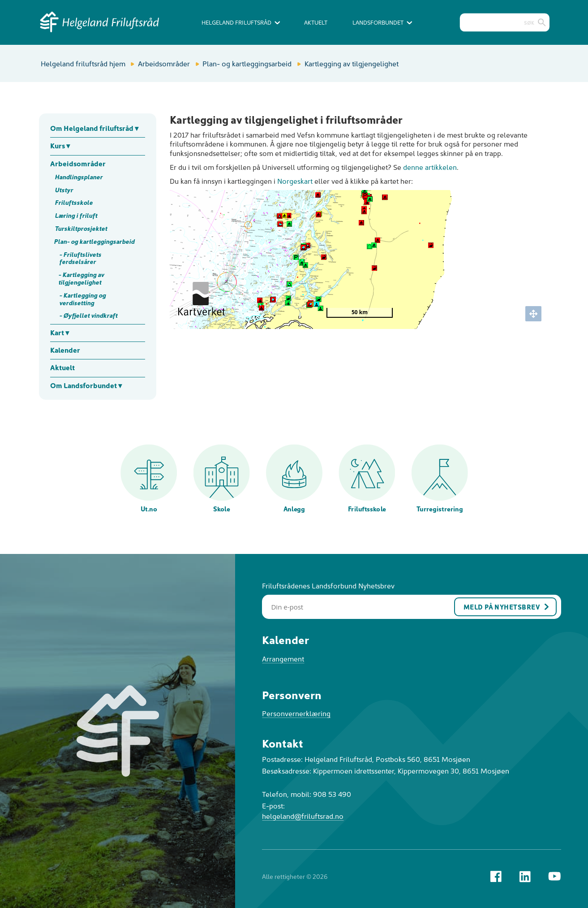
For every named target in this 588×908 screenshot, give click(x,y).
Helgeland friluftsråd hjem (83, 63)
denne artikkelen (430, 167)
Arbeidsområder (164, 63)
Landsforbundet (382, 22)
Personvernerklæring (296, 713)
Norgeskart (295, 181)
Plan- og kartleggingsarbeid (247, 63)
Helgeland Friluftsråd (241, 22)
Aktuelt (316, 22)
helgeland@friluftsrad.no (303, 816)
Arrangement (283, 658)
